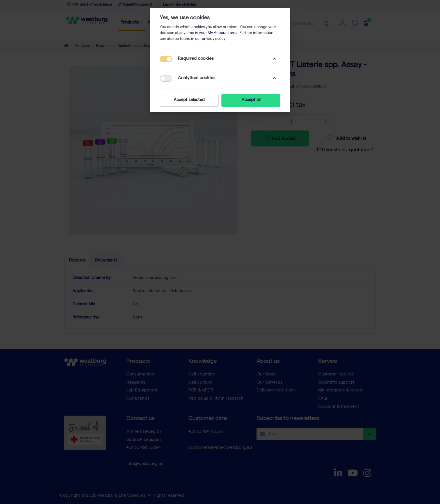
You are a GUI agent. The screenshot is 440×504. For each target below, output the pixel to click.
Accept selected (189, 100)
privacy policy (214, 39)
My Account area (223, 33)
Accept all (251, 100)
